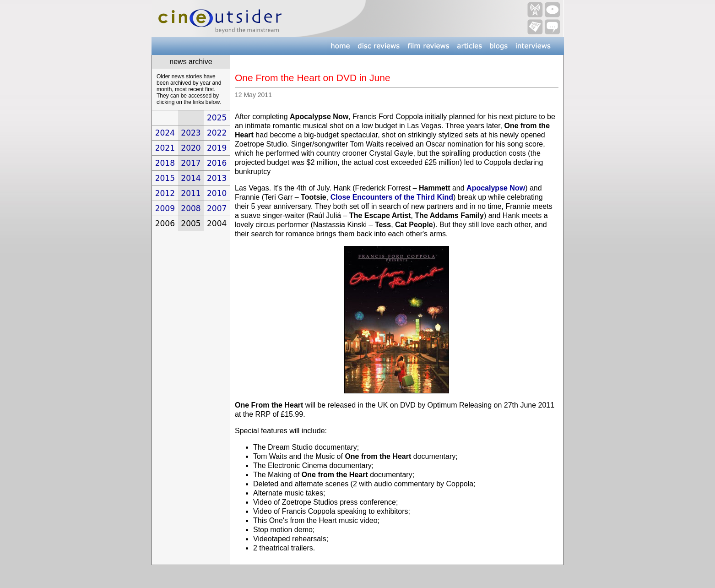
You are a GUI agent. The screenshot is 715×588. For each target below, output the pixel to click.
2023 (191, 133)
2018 (165, 163)
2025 (217, 118)
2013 (217, 178)
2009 (165, 208)
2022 (217, 133)
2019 (217, 148)
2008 (191, 208)
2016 (217, 163)
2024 (165, 133)
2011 (191, 193)
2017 (191, 163)
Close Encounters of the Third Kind (392, 197)
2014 (191, 178)
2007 (217, 208)
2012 (165, 193)
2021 (165, 148)
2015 (165, 178)
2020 (191, 148)
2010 (217, 193)
